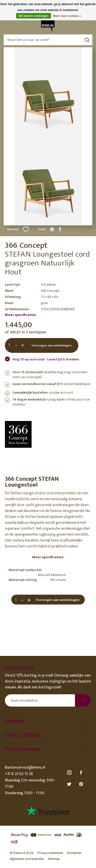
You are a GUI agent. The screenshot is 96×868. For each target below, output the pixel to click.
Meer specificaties (20, 315)
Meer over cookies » (67, 16)
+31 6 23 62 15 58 (19, 774)
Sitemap (54, 859)
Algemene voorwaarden (27, 859)
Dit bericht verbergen (34, 16)
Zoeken (87, 40)
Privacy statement (50, 853)
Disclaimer (74, 853)
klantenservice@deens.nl (25, 767)
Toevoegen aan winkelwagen (51, 345)
